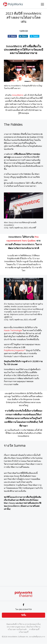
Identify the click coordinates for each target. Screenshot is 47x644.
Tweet (36, 36)
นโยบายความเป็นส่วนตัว (17, 629)
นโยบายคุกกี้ (24, 632)
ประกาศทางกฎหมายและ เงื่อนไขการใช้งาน (24, 627)
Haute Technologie (13, 330)
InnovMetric (18, 95)
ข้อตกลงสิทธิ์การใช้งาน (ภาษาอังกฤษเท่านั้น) (23, 624)
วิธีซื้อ (24, 615)
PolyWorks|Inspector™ (15, 350)
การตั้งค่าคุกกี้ (34, 629)
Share (13, 36)
